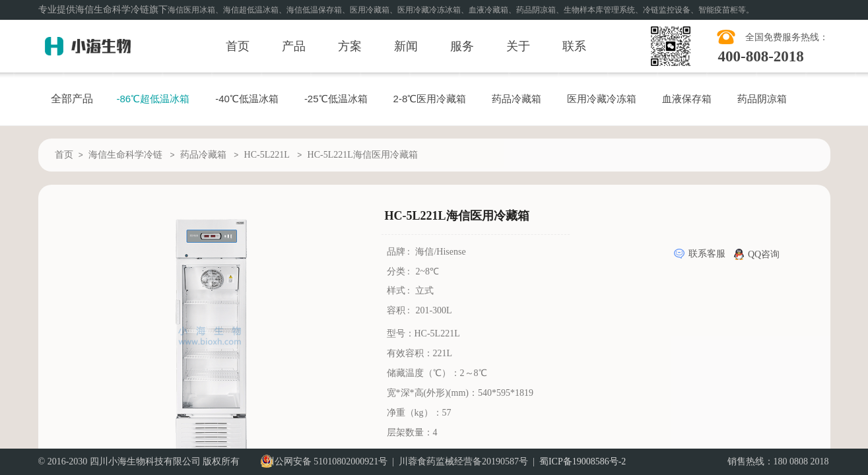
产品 (294, 46)
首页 (238, 46)
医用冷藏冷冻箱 (602, 99)
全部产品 (72, 99)
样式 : (400, 291)
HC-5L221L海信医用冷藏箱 (363, 155)
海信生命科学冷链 (125, 155)
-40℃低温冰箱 (247, 99)
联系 (574, 46)
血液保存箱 (687, 99)
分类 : (400, 271)
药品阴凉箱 (762, 99)
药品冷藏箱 (517, 99)
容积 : (400, 310)
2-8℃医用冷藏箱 (430, 99)
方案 (350, 46)
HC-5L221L (267, 155)
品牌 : (400, 252)
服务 (462, 46)
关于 (518, 46)
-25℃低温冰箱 (336, 99)
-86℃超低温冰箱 (153, 99)
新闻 (406, 46)
